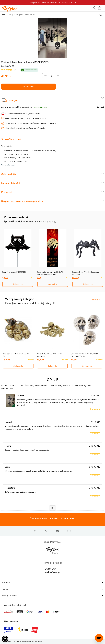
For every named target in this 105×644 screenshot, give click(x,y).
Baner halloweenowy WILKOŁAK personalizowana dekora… (50, 273)
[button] (5, 639)
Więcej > (96, 299)
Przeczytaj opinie (39, 118)
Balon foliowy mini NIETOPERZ (14, 272)
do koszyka (28, 87)
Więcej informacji (8, 165)
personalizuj (52, 284)
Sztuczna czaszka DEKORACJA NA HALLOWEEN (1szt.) (84, 355)
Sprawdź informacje (48, 123)
